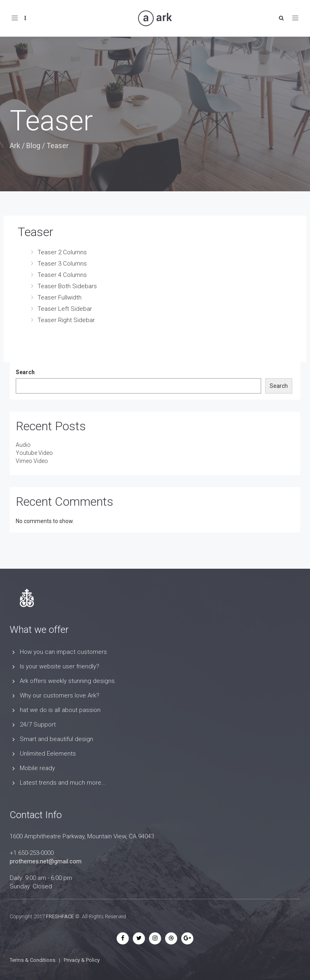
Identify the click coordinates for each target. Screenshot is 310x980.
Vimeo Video (32, 461)
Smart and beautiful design (57, 739)
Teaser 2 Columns (62, 252)
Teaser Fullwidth (60, 297)
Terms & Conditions (32, 960)
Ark (15, 146)
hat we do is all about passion (60, 710)
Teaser (36, 232)
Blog (33, 146)
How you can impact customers (63, 652)
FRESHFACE (60, 916)
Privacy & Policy (82, 960)
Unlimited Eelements (48, 754)
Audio (23, 445)
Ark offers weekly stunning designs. (68, 681)
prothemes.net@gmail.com (46, 861)
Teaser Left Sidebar (65, 309)
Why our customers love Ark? (60, 695)
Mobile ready (37, 768)
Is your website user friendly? (60, 666)
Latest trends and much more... (63, 783)
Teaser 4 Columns (62, 275)
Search (25, 372)
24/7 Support (38, 725)
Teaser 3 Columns (62, 264)
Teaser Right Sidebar (66, 320)
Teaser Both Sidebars (67, 286)
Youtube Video (34, 453)
